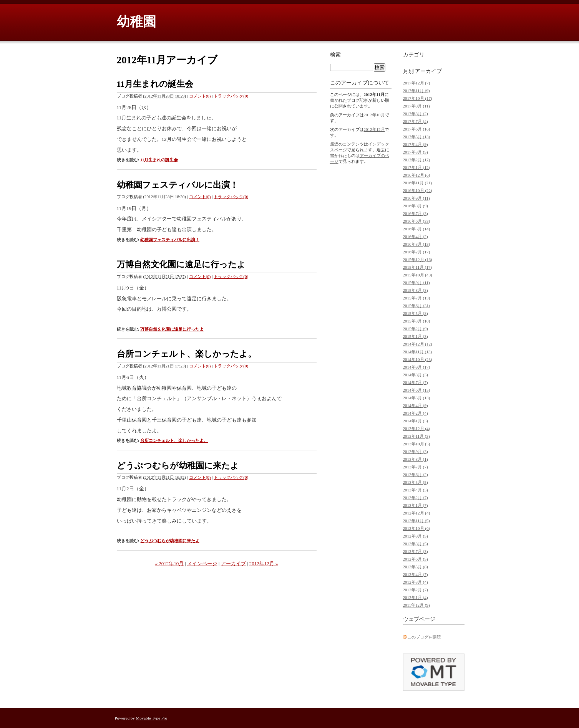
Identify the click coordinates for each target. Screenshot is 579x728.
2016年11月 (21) (418, 183)
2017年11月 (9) (416, 91)
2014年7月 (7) (416, 382)
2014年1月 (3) (416, 421)
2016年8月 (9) (416, 206)
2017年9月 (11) (416, 106)
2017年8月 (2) (416, 114)
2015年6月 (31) (417, 306)
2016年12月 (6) (417, 175)
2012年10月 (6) (417, 528)
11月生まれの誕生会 (155, 84)
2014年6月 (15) (417, 390)
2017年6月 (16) (417, 129)
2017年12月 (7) (417, 83)
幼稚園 (136, 22)
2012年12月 (374, 129)
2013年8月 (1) (416, 459)
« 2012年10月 (170, 563)
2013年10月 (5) (417, 444)
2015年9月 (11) (416, 283)
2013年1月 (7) (416, 505)
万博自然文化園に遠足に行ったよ (181, 264)
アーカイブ (233, 563)
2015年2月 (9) (416, 329)
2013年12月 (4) (417, 429)
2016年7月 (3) (416, 213)
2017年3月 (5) (416, 152)
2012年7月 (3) (416, 551)
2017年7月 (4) (416, 121)
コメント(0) (200, 96)
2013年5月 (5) (416, 482)
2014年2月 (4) (416, 413)
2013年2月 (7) (416, 498)
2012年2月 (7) (416, 590)
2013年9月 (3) (416, 452)
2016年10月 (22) (418, 190)
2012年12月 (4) (417, 513)
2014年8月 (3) (416, 375)
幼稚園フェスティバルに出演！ (178, 185)
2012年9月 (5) (416, 536)
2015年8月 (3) (416, 290)
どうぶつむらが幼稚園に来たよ (178, 466)
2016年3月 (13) (417, 244)
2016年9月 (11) (416, 198)
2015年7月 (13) (417, 298)
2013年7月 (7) (416, 467)
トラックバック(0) (231, 96)
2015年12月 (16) (418, 260)
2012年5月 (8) (416, 567)
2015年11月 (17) (418, 267)
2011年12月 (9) (416, 605)
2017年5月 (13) (417, 137)
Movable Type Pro (152, 718)
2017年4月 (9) (416, 144)
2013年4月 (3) (416, 490)
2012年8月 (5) (416, 544)
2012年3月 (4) (416, 582)
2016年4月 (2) (416, 237)
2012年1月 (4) (416, 597)
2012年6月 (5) (416, 559)
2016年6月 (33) (417, 221)
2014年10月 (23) (418, 359)
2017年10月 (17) (418, 98)
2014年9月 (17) (417, 367)
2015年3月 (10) (417, 321)
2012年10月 (374, 115)
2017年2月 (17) (417, 160)
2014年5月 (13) (417, 398)
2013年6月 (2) (416, 475)
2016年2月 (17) (417, 252)
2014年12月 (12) (418, 344)
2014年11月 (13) (418, 352)
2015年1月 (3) (416, 336)
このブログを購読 (424, 637)
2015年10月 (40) (418, 275)
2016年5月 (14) (417, 229)
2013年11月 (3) (416, 436)
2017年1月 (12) (417, 167)
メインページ (202, 563)
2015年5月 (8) (416, 313)
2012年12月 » (264, 563)
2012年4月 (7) (416, 574)
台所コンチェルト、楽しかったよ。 (187, 354)
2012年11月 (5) (416, 521)
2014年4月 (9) (416, 405)
